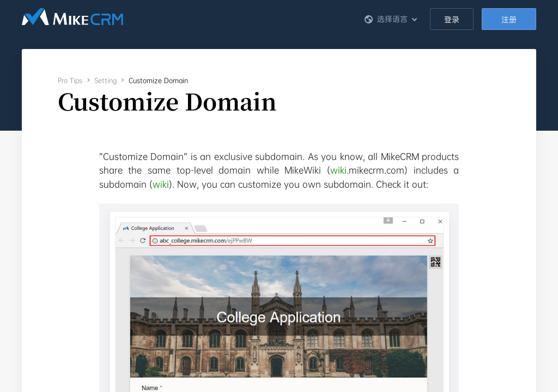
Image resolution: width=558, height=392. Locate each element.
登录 (452, 20)
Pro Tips (70, 81)
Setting (105, 81)
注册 (509, 20)
